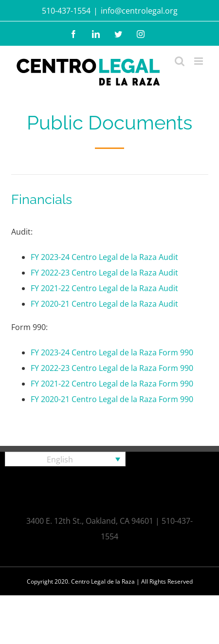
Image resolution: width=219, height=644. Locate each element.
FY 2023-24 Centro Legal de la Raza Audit (104, 257)
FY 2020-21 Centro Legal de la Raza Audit (104, 304)
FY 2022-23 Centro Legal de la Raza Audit (104, 273)
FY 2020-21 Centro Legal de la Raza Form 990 (112, 399)
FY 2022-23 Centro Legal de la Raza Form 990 (112, 368)
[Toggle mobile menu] (199, 61)
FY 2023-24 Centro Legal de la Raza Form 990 (112, 352)
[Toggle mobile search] (180, 61)
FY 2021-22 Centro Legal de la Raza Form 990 (112, 384)
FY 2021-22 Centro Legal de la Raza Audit (104, 288)
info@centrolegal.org (139, 11)
